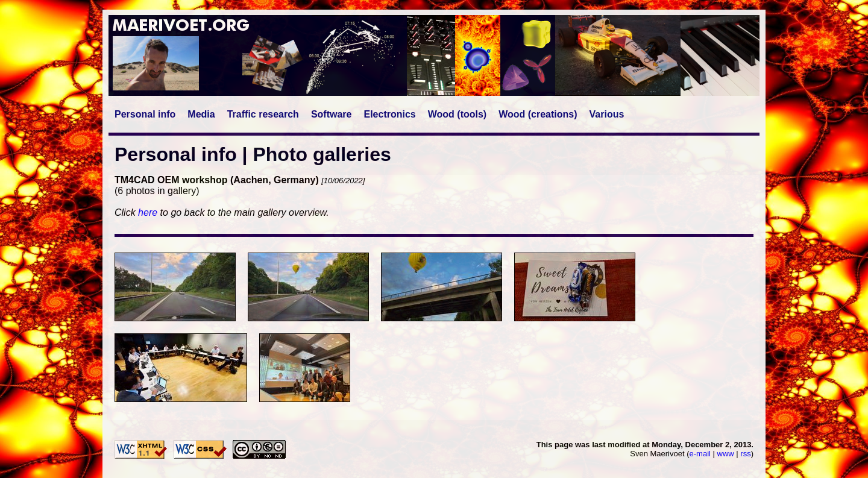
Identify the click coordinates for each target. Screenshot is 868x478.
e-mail (700, 454)
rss (745, 454)
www (726, 454)
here (148, 212)
